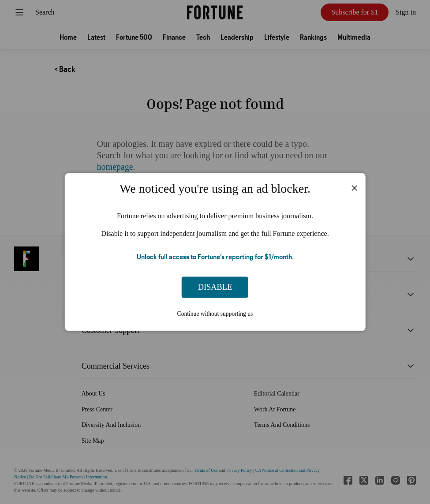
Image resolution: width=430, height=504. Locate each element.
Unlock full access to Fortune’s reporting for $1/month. (215, 256)
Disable (215, 287)
